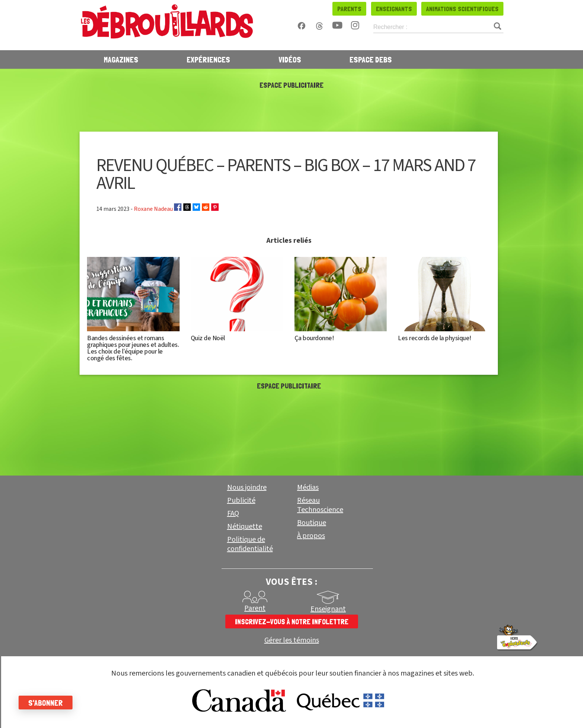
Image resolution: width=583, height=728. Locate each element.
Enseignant (328, 609)
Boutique (312, 523)
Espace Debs (371, 59)
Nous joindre (247, 487)
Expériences (208, 59)
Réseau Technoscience (320, 505)
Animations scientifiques (462, 9)
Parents (349, 9)
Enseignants (394, 9)
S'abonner (46, 703)
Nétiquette (245, 526)
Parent (255, 608)
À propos (311, 536)
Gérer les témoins (292, 640)
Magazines (121, 59)
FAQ (233, 513)
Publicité (241, 500)
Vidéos (290, 59)
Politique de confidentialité (250, 544)
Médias (308, 487)
